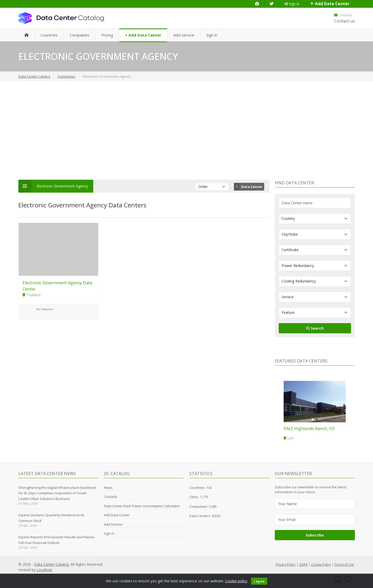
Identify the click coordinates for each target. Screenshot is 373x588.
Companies (80, 35)
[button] (313, 419)
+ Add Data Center (143, 35)
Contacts (343, 15)
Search (315, 328)
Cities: (194, 497)
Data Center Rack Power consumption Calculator (142, 506)
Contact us (345, 21)
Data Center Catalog (51, 564)
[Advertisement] (187, 130)
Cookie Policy (321, 565)
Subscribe (315, 535)
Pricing (107, 35)
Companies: (199, 506)
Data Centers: (200, 516)
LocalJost (44, 570)
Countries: (197, 488)
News (108, 488)
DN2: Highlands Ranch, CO (309, 429)
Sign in (292, 4)
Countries (49, 35)
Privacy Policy (286, 565)
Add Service (184, 35)
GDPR (303, 565)
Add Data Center (330, 4)
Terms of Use (344, 565)
